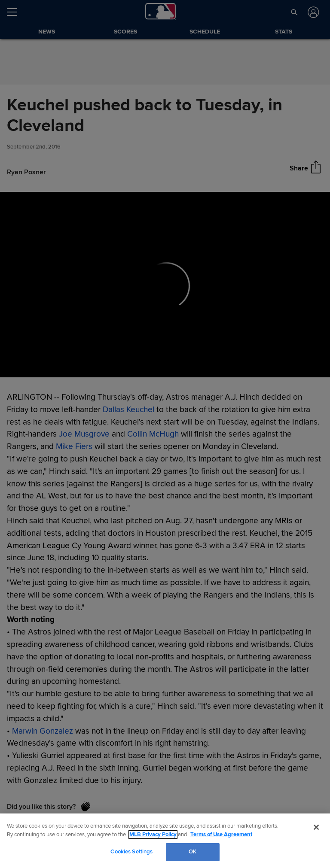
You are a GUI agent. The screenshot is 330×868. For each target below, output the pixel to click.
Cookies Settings (131, 852)
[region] (165, 841)
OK (192, 852)
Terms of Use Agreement (221, 835)
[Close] (316, 827)
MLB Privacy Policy (153, 835)
